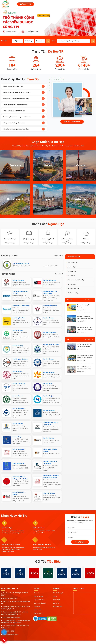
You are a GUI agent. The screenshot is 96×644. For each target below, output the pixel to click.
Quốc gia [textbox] (39, 41)
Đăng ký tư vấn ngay (72, 122)
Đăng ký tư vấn (26, 4)
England (48, 199)
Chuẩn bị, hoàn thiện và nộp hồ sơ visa (24, 105)
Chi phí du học (72, 271)
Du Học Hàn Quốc (39, 600)
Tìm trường (59, 274)
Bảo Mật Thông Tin (59, 593)
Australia (15, 165)
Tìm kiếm (48, 41)
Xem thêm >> (89, 300)
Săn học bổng (72, 284)
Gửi (93, 41)
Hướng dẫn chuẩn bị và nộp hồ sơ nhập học (24, 92)
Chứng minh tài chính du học (76, 280)
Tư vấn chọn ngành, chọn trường (24, 86)
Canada (81, 165)
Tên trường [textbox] (28, 41)
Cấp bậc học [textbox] (17, 41)
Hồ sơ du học (72, 267)
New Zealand (15, 199)
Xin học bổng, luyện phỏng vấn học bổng (24, 99)
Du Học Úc (37, 593)
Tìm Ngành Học (58, 606)
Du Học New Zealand (40, 603)
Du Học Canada (39, 596)
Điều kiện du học (73, 263)
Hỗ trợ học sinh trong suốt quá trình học (24, 129)
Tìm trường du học (73, 293)
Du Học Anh (38, 610)
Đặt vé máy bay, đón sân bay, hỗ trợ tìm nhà (24, 117)
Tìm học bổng (58, 256)
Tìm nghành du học (73, 289)
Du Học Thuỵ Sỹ (39, 613)
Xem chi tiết (81, 310)
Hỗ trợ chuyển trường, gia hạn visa (24, 123)
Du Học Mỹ (37, 606)
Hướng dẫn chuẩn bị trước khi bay (24, 111)
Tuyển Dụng (57, 600)
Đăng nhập (56, 603)
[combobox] (17, 41)
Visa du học (71, 276)
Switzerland (81, 199)
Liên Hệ (55, 596)
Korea (48, 165)
